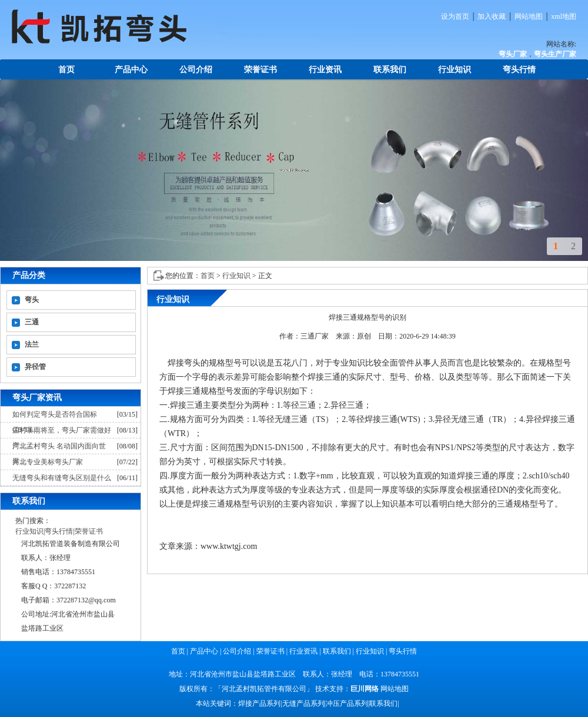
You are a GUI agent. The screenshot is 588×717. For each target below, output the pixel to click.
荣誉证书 (260, 70)
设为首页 (455, 16)
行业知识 (455, 70)
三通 (32, 322)
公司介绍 (196, 70)
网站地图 (529, 16)
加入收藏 (492, 16)
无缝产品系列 (303, 703)
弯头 (32, 300)
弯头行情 (519, 70)
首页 (66, 70)
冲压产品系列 (347, 703)
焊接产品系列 (259, 703)
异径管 (35, 367)
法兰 (32, 344)
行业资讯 (325, 70)
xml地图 (564, 16)
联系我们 (390, 70)
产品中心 (131, 70)
